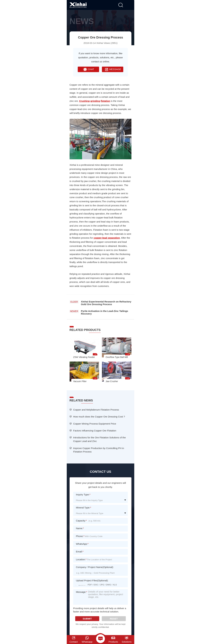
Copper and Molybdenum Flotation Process (96, 410)
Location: (81, 559)
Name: (80, 528)
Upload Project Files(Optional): (92, 580)
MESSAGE (113, 69)
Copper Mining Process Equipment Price (95, 424)
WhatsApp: (82, 544)
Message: (81, 594)
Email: (80, 552)
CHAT (88, 69)
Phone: (80, 536)
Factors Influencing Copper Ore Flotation (95, 431)
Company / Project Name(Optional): (95, 567)
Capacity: (81, 521)
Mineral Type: (83, 508)
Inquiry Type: (83, 495)
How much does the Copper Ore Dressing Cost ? (99, 417)
